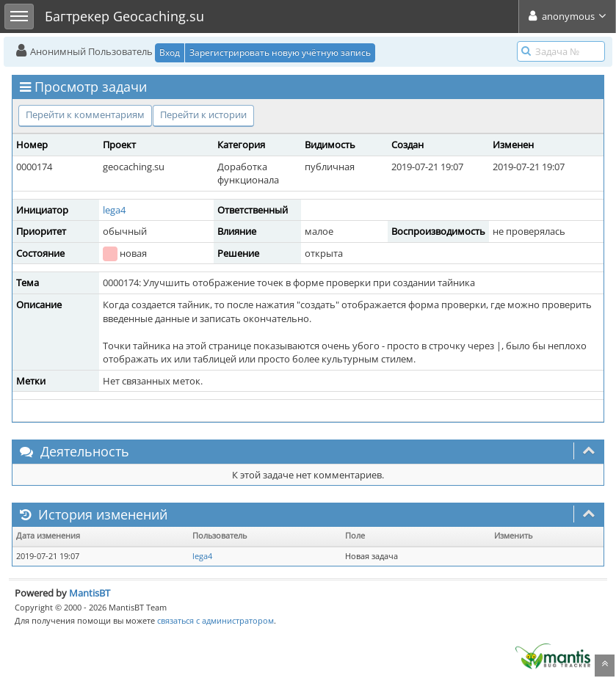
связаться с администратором (215, 620)
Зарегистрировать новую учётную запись (280, 52)
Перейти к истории (203, 114)
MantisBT (90, 593)
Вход (170, 52)
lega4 (114, 210)
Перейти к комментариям (85, 114)
